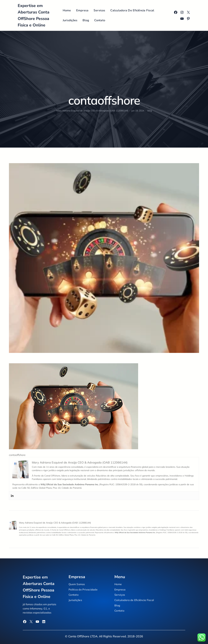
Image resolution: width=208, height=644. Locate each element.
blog (150, 111)
